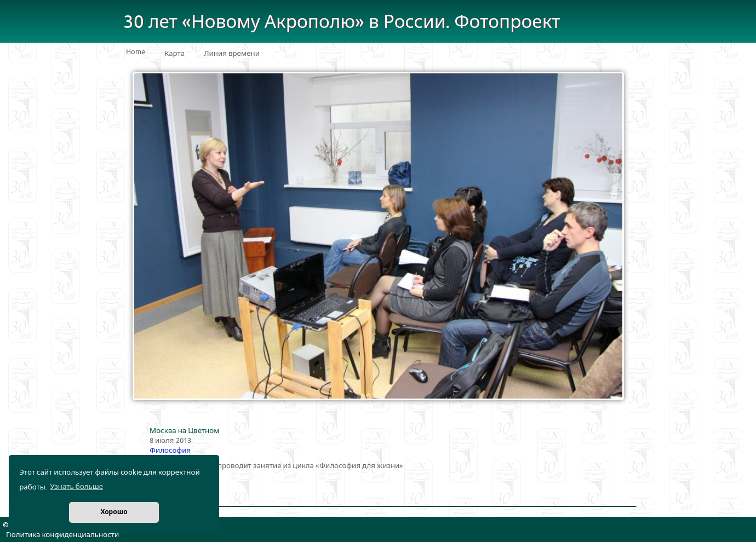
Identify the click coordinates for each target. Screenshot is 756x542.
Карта (174, 54)
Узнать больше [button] (76, 487)
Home (136, 52)
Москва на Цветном (184, 431)
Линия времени (232, 54)
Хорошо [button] (114, 512)
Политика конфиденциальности (62, 535)
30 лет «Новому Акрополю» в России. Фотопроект (342, 22)
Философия (170, 451)
